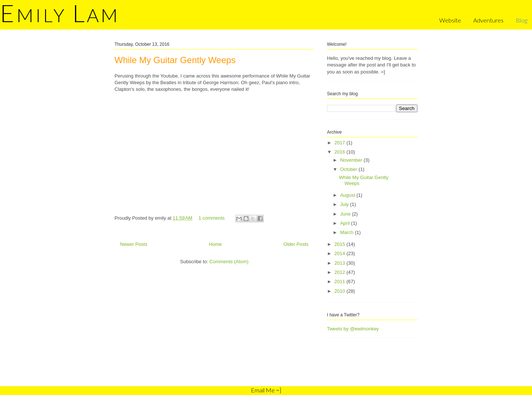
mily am (60, 15)
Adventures (488, 20)
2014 (340, 253)
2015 (340, 244)
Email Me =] (266, 390)
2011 (340, 281)
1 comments (212, 218)
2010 (340, 291)
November (352, 160)
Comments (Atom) (229, 262)
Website (450, 20)
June (346, 214)
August (348, 195)
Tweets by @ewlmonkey (353, 329)
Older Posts (296, 244)
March (348, 232)
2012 (340, 272)
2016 (340, 152)
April (346, 223)
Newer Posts (134, 244)
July (345, 204)
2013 (340, 263)
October (349, 169)
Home (216, 244)
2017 (340, 143)
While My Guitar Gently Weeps (175, 60)
